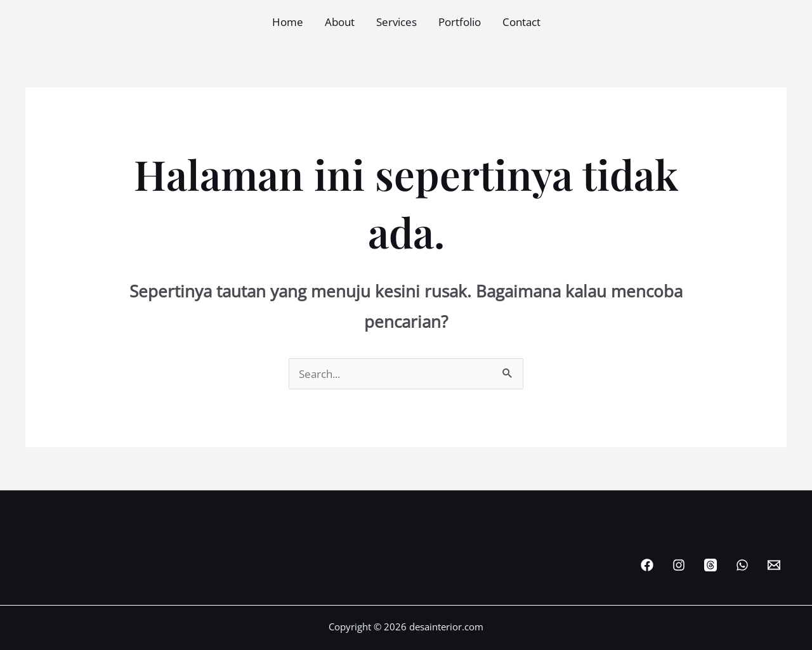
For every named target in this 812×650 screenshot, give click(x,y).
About (340, 22)
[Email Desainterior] (774, 565)
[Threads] (710, 565)
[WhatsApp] (742, 565)
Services (396, 22)
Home (288, 22)
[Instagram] (679, 565)
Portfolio (460, 22)
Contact (521, 22)
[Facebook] (647, 565)
